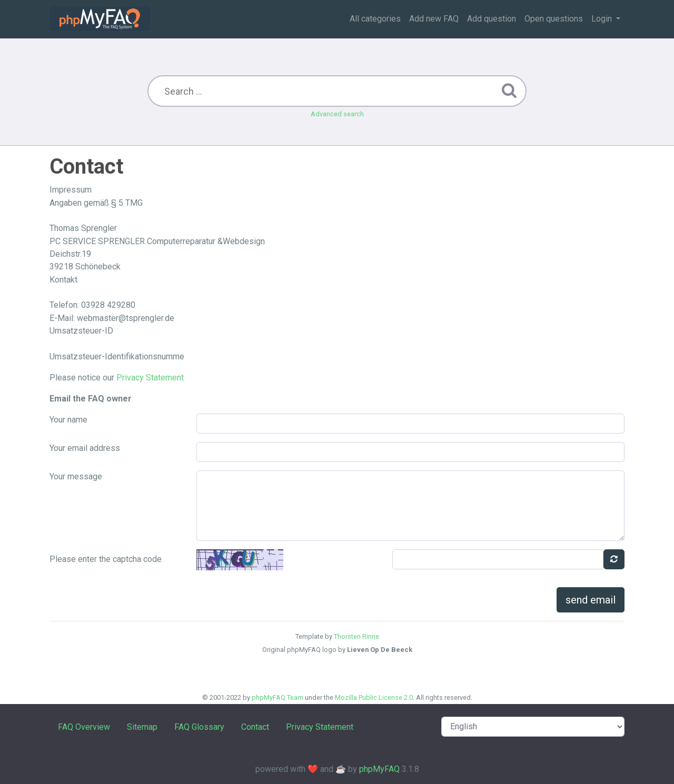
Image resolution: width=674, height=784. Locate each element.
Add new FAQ (434, 19)
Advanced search (337, 114)
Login (603, 19)
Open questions (554, 19)
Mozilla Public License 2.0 (374, 697)
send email (591, 600)
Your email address (85, 448)
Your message (76, 476)
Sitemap (142, 727)
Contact (255, 727)
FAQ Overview (84, 727)
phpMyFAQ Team (277, 697)
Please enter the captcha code (106, 559)
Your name (68, 420)
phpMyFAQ (379, 769)
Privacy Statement (150, 378)
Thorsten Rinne (356, 636)
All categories (375, 19)
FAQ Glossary (199, 727)
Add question (492, 19)
